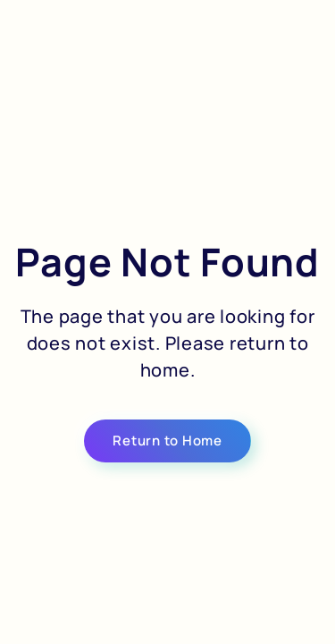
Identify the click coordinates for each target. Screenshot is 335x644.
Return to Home (167, 441)
